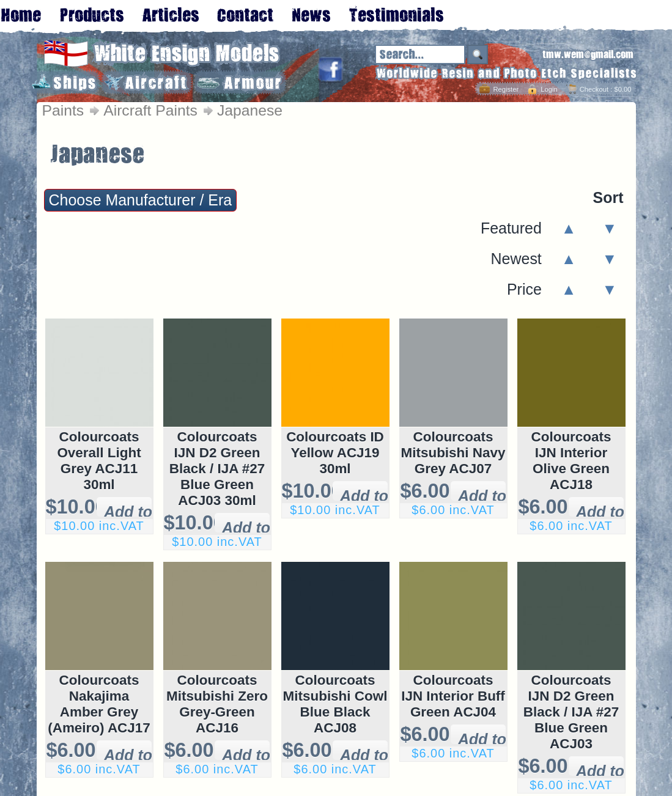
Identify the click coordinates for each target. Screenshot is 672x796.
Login (549, 89)
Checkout (594, 89)
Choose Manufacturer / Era (141, 200)
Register (506, 89)
